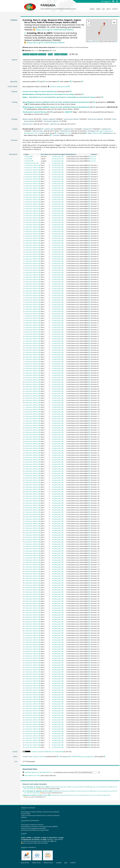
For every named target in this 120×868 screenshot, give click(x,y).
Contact (115, 9)
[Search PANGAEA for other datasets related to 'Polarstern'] (101, 133)
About (109, 9)
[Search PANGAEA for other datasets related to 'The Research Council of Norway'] (52, 112)
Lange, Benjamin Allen (52, 20)
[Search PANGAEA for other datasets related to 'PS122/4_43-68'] (42, 129)
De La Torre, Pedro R (34, 22)
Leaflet (89, 42)
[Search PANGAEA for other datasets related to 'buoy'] (44, 82)
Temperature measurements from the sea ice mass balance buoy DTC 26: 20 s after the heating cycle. (67, 795)
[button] (104, 24)
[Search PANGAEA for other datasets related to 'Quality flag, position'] (38, 163)
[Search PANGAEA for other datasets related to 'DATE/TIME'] (32, 157)
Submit (98, 9)
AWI (116, 42)
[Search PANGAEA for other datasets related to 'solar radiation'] (71, 82)
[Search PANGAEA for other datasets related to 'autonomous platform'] (38, 82)
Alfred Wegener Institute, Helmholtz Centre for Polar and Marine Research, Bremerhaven (56, 102)
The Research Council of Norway (35, 112)
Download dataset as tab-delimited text (38, 772)
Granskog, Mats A (31, 20)
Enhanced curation (39, 756)
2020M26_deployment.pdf (59, 86)
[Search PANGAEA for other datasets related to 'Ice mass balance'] (58, 82)
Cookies (59, 863)
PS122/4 (68, 133)
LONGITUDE (28, 161)
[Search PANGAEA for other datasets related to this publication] (69, 87)
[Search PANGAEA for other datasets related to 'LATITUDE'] (31, 159)
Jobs (66, 863)
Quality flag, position (31, 163)
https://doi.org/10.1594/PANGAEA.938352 (55, 30)
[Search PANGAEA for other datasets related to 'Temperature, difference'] (40, 165)
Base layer (95, 42)
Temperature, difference (32, 165)
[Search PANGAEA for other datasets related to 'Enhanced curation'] (58, 757)
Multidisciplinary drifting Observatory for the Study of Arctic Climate (49, 94)
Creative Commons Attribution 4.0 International (47, 752)
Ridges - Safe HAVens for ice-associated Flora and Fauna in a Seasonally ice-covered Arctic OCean (59, 97)
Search (92, 9)
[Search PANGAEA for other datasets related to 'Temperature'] (83, 82)
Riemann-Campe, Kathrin (58, 22)
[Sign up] (113, 1)
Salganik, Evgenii (72, 20)
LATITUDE (28, 159)
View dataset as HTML (32, 775)
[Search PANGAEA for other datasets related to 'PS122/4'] (86, 133)
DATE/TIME (28, 157)
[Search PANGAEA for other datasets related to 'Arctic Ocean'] (55, 133)
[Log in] (117, 1)
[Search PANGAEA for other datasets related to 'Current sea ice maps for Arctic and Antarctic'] (71, 91)
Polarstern (96, 133)
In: (25, 33)
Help (104, 9)
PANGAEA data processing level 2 (83, 756)
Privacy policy (48, 863)
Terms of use (36, 863)
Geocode (93, 157)
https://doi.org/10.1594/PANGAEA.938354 (46, 43)
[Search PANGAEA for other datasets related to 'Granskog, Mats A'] (63, 157)
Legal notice (25, 863)
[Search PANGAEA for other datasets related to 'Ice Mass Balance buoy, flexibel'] (51, 135)
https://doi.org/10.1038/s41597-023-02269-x (35, 843)
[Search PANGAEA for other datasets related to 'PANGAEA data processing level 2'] (104, 757)
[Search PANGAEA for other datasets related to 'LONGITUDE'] (33, 161)
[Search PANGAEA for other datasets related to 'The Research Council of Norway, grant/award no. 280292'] (71, 112)
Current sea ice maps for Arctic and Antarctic (39, 91)
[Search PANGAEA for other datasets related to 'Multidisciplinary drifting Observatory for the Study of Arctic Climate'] (83, 94)
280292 (68, 112)
